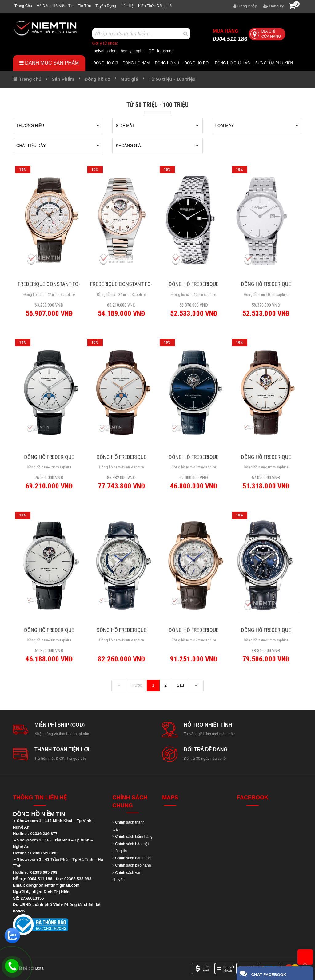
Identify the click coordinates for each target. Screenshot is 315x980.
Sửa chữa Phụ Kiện (274, 63)
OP (151, 51)
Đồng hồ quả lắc (233, 63)
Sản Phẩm (63, 79)
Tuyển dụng (106, 6)
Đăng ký (274, 6)
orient (112, 51)
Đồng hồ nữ (167, 63)
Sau (180, 685)
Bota (39, 968)
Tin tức (84, 6)
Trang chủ (23, 6)
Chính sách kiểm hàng (134, 837)
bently (126, 51)
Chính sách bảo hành (133, 865)
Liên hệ (127, 6)
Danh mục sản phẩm (49, 63)
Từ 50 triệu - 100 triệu (172, 79)
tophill (140, 51)
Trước (137, 685)
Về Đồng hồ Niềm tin (55, 6)
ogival (99, 51)
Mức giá (129, 79)
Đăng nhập (245, 6)
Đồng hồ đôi (197, 63)
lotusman (165, 51)
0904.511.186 (230, 35)
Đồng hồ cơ (105, 63)
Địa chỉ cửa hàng (266, 34)
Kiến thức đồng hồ (155, 6)
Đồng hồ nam (136, 63)
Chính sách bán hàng (133, 858)
